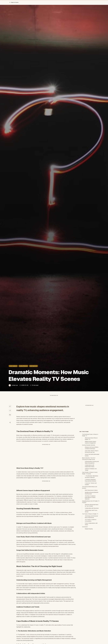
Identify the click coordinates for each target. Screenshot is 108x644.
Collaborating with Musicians (92, 535)
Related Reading (89, 556)
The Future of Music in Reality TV (90, 541)
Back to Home (14, 2)
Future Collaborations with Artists (91, 551)
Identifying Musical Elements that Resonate (92, 520)
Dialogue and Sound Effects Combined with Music (92, 475)
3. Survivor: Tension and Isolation (91, 511)
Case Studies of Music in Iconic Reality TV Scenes (90, 500)
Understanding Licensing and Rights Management (92, 489)
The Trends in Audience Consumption (91, 547)
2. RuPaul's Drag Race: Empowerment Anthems (90, 507)
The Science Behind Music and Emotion (90, 514)
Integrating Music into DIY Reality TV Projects (91, 529)
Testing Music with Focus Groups (91, 538)
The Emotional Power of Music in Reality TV (90, 462)
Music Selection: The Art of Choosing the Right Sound (89, 486)
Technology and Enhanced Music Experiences (91, 544)
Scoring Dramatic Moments (89, 472)
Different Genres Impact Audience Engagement (90, 469)
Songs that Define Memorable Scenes (92, 482)
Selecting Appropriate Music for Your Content (92, 532)
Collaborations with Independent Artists (90, 493)
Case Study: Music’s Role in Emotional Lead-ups (92, 478)
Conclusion (85, 554)
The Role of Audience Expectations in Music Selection (90, 524)
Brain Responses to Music (91, 517)
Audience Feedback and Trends (91, 496)
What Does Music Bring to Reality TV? (91, 465)
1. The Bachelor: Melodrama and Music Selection (91, 503)
